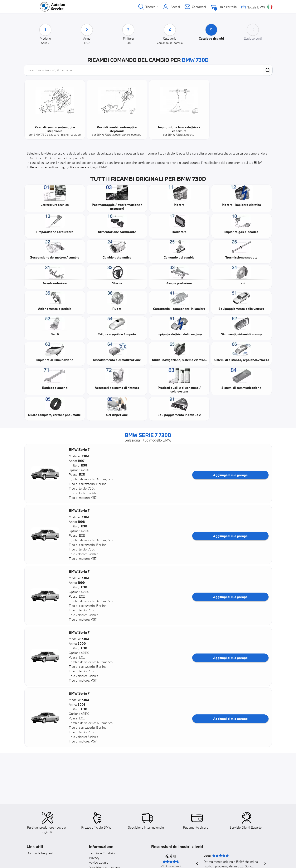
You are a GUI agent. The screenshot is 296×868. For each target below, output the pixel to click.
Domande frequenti (40, 853)
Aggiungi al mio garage (230, 475)
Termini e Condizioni (103, 853)
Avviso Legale (99, 862)
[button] (45, 473)
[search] (268, 70)
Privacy (94, 858)
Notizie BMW (253, 7)
